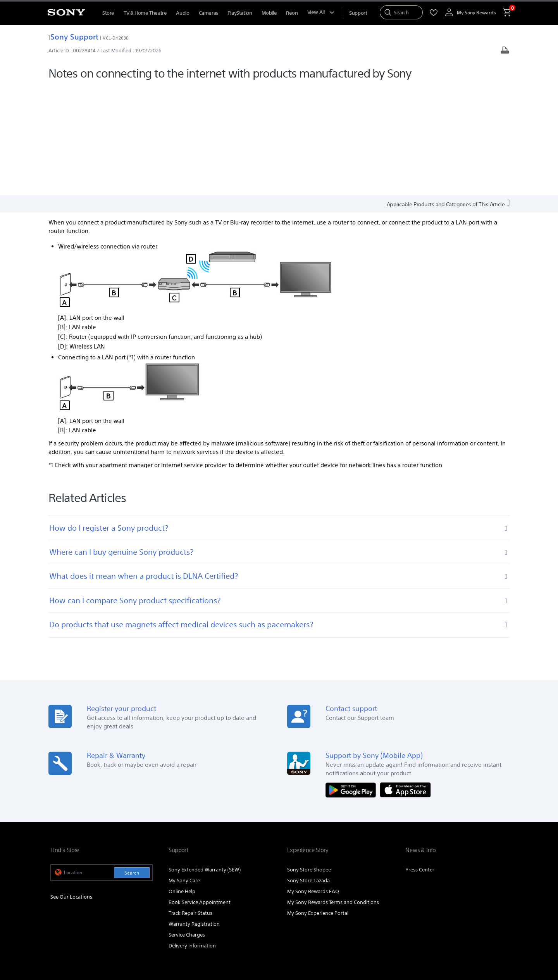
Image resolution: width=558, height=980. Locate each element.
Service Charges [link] (187, 826)
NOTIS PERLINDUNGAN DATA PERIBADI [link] (90, 938)
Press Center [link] (420, 760)
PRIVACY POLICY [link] (117, 931)
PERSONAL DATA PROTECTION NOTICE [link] (177, 931)
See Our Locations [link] (71, 788)
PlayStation (240, 13)
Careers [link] (466, 874)
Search (132, 763)
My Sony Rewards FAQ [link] (313, 782)
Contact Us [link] (495, 874)
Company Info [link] (433, 874)
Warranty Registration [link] (194, 815)
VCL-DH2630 (116, 38)
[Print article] (505, 51)
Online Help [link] (182, 782)
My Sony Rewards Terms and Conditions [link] (333, 793)
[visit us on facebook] (450, 894)
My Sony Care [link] (184, 771)
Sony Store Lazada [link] (308, 771)
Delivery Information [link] (192, 836)
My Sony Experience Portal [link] (318, 804)
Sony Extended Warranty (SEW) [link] (205, 760)
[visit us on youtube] (433, 894)
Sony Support (73, 37)
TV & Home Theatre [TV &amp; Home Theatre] (145, 13)
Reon (292, 13)
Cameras (208, 13)
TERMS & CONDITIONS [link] (73, 931)
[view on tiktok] (500, 894)
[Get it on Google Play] (353, 680)
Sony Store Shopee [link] (309, 760)
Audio (183, 13)
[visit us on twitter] (483, 894)
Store (108, 13)
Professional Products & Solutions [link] (370, 874)
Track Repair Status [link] (190, 804)
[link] (65, 895)
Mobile (269, 13)
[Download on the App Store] (405, 680)
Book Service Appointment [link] (200, 793)
